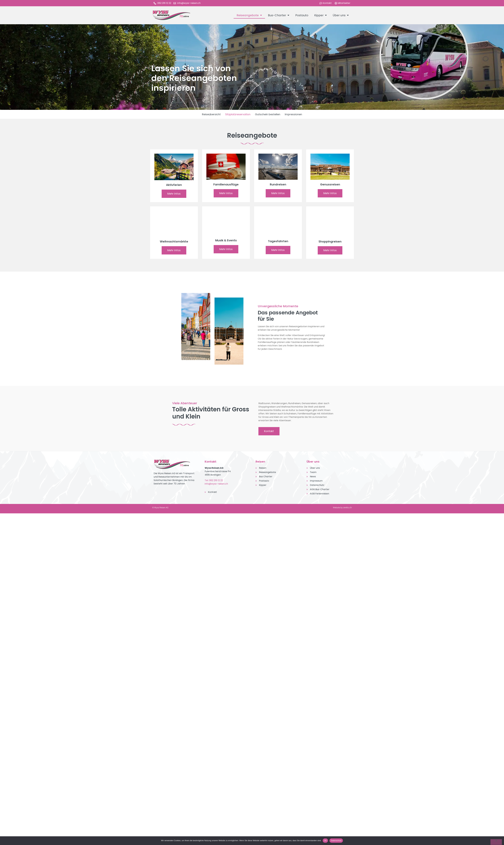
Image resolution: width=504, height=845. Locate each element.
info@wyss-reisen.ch (216, 484)
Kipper (321, 15)
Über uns (341, 15)
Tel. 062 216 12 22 (214, 480)
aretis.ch (347, 508)
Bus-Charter (279, 15)
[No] (496, 842)
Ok (325, 841)
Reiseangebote (249, 15)
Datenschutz (336, 841)
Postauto (302, 15)
